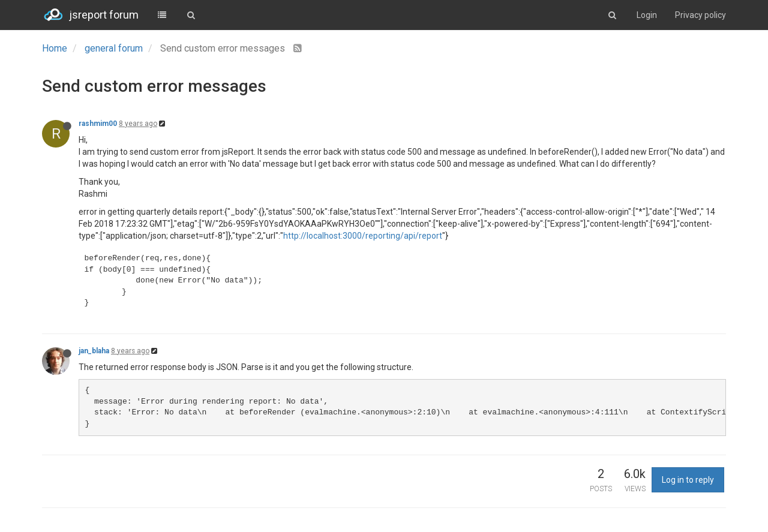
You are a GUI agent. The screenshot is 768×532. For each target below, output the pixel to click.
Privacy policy (700, 15)
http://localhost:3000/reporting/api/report (363, 236)
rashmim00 (98, 124)
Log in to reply (688, 480)
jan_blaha (94, 351)
